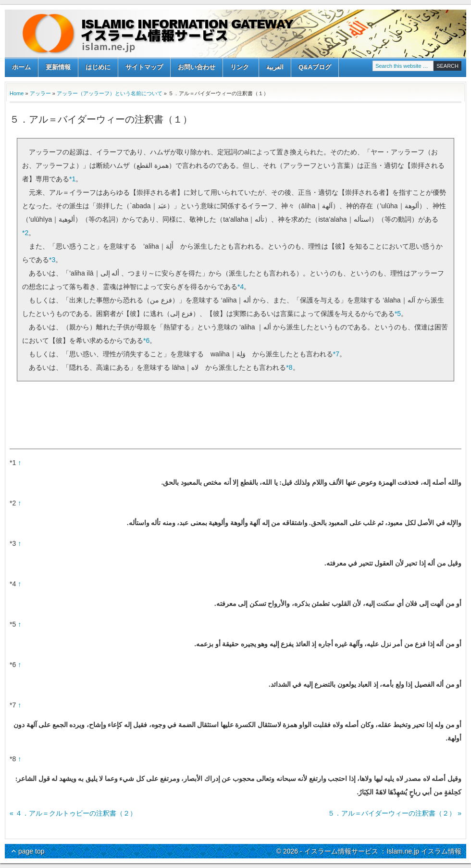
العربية (275, 67)
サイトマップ (144, 67)
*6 (146, 340)
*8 (289, 367)
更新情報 (58, 67)
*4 (241, 287)
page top (31, 851)
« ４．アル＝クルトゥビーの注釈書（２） (73, 813)
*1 (72, 179)
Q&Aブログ (315, 67)
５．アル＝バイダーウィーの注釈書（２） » (395, 813)
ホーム (21, 67)
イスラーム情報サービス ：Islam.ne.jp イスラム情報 (235, 34)
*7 (336, 354)
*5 (398, 314)
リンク (240, 68)
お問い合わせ (197, 67)
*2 (25, 233)
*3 (52, 260)
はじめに (98, 67)
